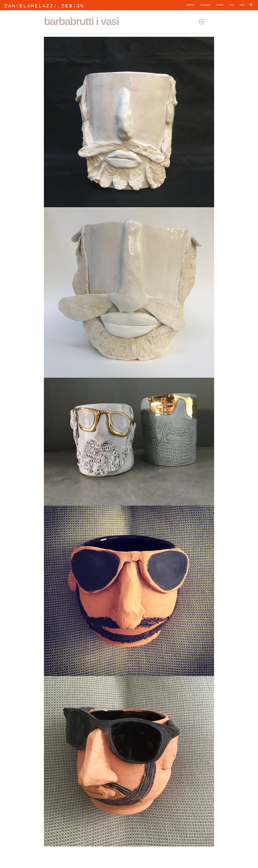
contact (220, 5)
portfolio (191, 5)
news (242, 5)
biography (205, 5)
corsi (231, 5)
